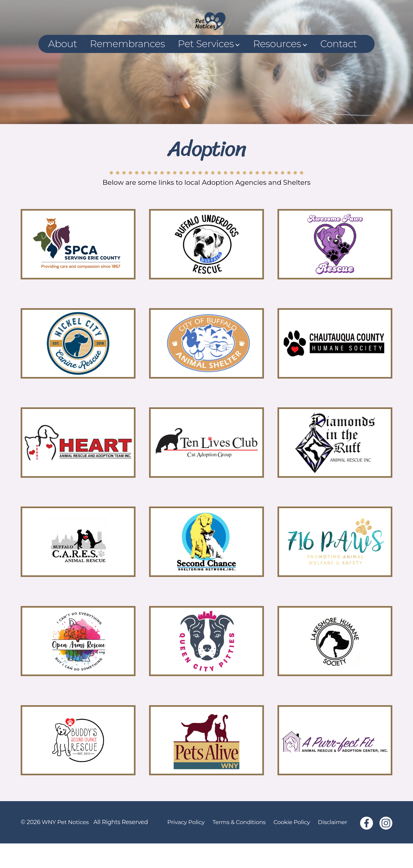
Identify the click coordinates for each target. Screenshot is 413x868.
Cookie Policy (293, 847)
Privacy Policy (185, 847)
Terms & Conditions (239, 847)
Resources (277, 68)
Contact (339, 68)
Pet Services (206, 68)
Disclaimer (335, 847)
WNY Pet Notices (66, 847)
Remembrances (128, 68)
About (63, 68)
